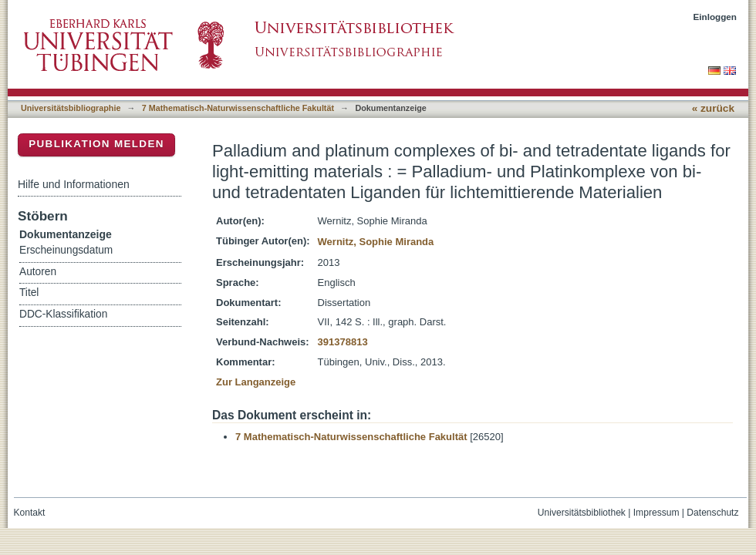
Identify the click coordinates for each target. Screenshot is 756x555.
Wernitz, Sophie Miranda (376, 242)
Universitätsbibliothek (582, 513)
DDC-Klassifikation (63, 314)
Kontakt (30, 513)
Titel (29, 293)
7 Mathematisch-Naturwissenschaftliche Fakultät (238, 108)
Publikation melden (96, 144)
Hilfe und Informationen (74, 184)
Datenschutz (712, 513)
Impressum (656, 513)
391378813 (343, 342)
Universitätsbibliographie (71, 108)
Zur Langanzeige (256, 382)
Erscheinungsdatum (66, 250)
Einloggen (715, 17)
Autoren (38, 272)
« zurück (713, 108)
